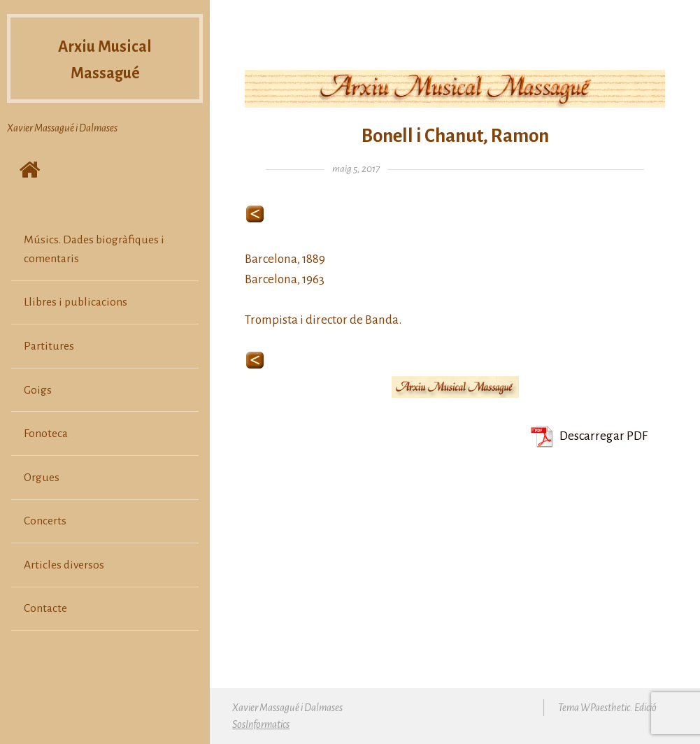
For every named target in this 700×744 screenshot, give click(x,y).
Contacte (45, 608)
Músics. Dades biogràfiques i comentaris (94, 249)
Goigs (38, 390)
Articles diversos (64, 565)
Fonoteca (46, 434)
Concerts (45, 521)
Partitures (49, 346)
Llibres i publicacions (76, 302)
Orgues (42, 478)
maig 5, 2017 (356, 169)
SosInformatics (261, 724)
